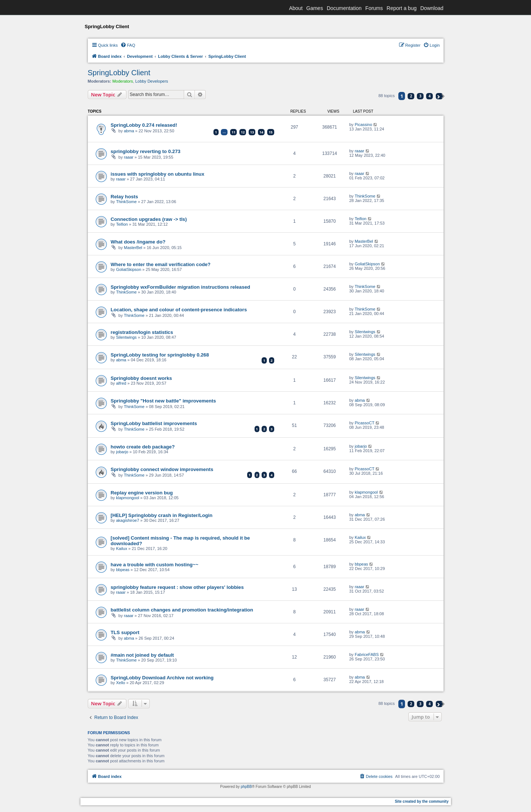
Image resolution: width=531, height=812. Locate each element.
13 (252, 132)
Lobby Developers (152, 81)
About (296, 8)
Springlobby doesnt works (142, 378)
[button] (439, 96)
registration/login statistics (142, 332)
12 (243, 132)
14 (261, 132)
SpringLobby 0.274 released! (144, 125)
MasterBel (133, 248)
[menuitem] (128, 45)
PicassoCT (364, 423)
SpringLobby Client (119, 73)
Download (432, 8)
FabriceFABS (367, 654)
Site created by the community (422, 801)
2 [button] (411, 96)
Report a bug (401, 8)
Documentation (344, 8)
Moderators (123, 81)
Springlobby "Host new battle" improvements (163, 401)
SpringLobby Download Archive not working (162, 678)
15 (271, 132)
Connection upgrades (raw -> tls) (149, 219)
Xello (120, 683)
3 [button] (421, 96)
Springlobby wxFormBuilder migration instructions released (181, 287)
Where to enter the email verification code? (161, 264)
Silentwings (126, 337)
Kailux (122, 548)
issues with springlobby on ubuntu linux (158, 174)
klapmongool (127, 498)
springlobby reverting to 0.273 (146, 151)
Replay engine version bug (142, 493)
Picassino (363, 125)
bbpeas (123, 570)
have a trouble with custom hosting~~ (155, 565)
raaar (129, 157)
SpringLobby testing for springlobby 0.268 (160, 355)
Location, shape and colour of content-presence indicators (179, 310)
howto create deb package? (143, 447)
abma (129, 131)
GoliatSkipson (129, 269)
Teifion (122, 224)
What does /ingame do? (138, 242)
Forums (374, 8)
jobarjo (122, 452)
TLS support (125, 632)
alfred (121, 383)
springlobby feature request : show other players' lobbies (177, 587)
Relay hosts (125, 197)
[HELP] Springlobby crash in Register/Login (162, 515)
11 (233, 132)
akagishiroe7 (127, 520)
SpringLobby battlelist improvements (154, 423)
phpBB (246, 787)
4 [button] (430, 96)
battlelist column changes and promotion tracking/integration (182, 610)
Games (315, 8)
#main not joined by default (142, 655)
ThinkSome (126, 202)
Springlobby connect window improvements (162, 469)
